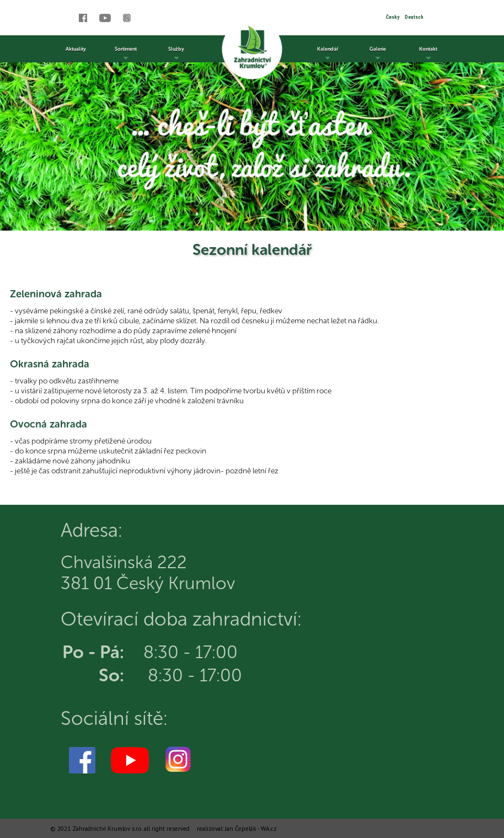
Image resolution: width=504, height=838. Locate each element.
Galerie (378, 54)
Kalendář (328, 54)
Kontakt (428, 54)
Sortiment (126, 54)
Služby (176, 54)
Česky (393, 17)
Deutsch (414, 17)
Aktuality (76, 49)
